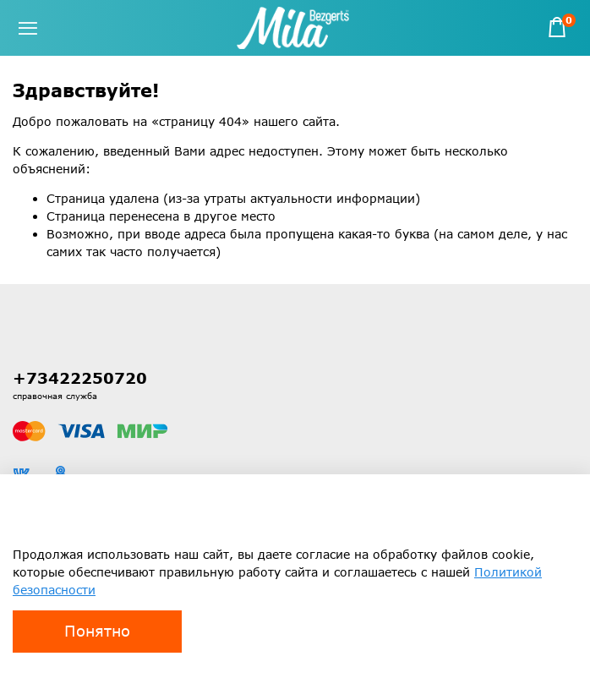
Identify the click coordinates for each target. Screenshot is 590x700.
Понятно (97, 631)
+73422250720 (80, 378)
